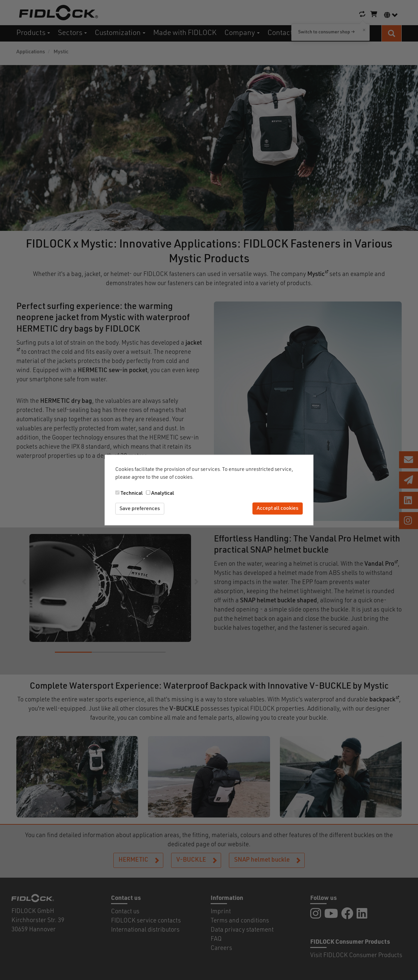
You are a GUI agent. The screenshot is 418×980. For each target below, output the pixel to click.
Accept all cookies (278, 508)
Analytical (163, 493)
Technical (132, 493)
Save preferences (140, 508)
